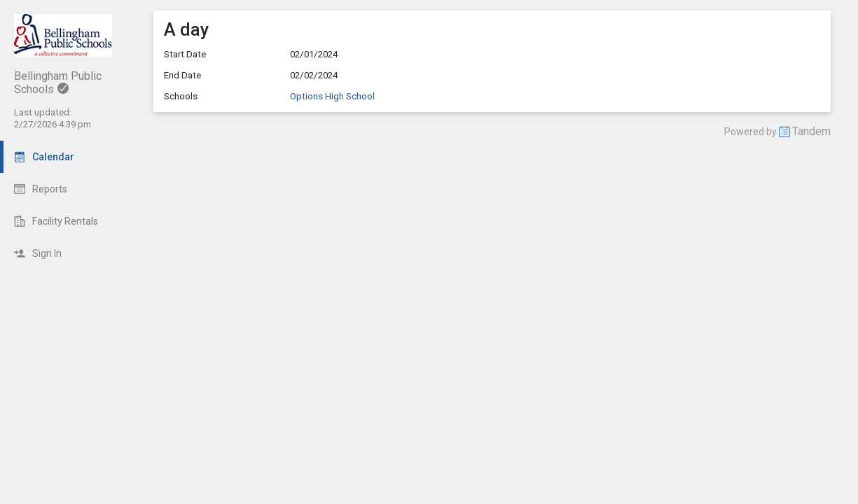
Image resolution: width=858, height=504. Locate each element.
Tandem (811, 131)
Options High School (332, 96)
